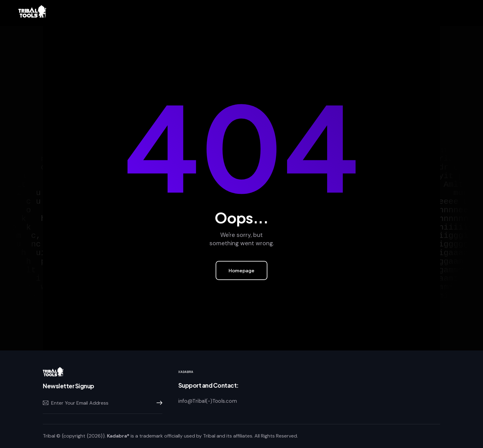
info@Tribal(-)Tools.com (208, 401)
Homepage (241, 270)
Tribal (49, 436)
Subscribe (158, 403)
